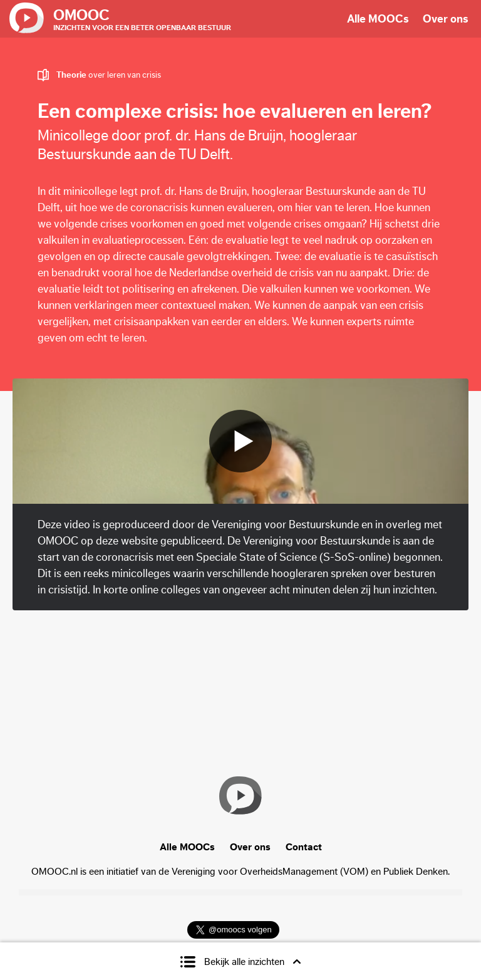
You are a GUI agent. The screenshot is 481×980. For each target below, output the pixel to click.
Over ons (446, 19)
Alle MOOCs (378, 19)
